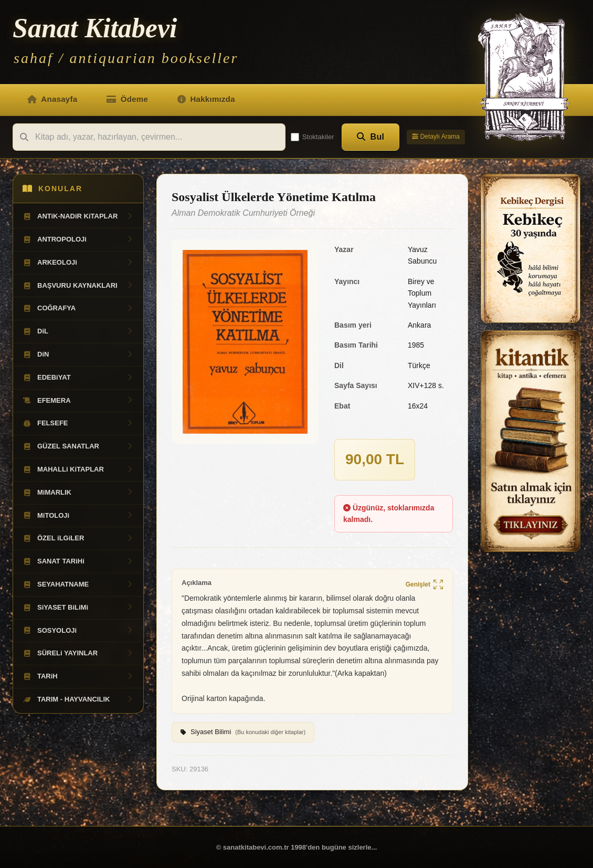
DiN (78, 354)
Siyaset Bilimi (243, 733)
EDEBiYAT (78, 378)
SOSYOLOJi (78, 631)
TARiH (78, 676)
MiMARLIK (78, 493)
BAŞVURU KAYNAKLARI (78, 286)
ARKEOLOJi (78, 263)
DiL (78, 331)
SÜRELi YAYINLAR (78, 653)
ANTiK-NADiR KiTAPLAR (78, 216)
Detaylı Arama (436, 137)
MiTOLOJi (78, 516)
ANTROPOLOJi (78, 239)
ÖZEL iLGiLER (78, 538)
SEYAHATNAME (78, 584)
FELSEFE (78, 423)
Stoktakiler (313, 137)
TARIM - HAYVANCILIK (78, 699)
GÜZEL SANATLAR (78, 446)
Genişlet (424, 585)
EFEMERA (78, 401)
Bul (371, 137)
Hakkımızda (206, 99)
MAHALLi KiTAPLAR (78, 469)
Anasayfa (52, 99)
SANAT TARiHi (78, 561)
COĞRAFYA (78, 308)
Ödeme (127, 99)
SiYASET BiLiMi (78, 608)
